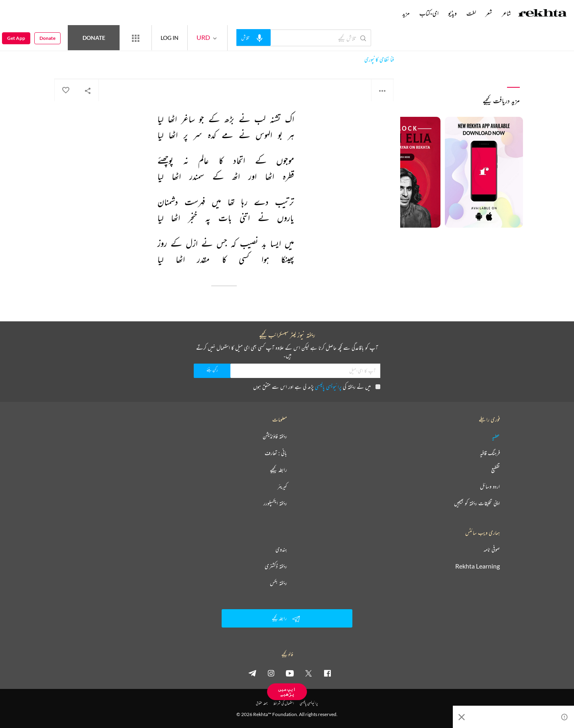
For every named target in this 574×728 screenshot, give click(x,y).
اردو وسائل (490, 486)
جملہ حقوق (262, 703)
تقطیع (495, 470)
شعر (489, 13)
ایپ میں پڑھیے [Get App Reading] (287, 692)
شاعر (506, 13)
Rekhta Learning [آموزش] (478, 566)
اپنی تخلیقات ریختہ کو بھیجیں (477, 503)
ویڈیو (452, 13)
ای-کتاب (429, 13)
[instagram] (271, 673)
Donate (94, 38)
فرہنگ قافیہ (490, 453)
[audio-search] (254, 37)
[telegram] (252, 673)
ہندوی (281, 549)
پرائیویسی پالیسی (328, 387)
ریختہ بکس (278, 583)
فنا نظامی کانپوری (379, 60)
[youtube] (290, 673)
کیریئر (282, 486)
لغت (471, 13)
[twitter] (309, 673)
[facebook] (327, 673)
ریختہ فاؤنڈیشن (275, 436)
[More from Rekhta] (136, 38)
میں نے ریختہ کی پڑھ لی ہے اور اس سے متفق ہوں (317, 387)
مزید (406, 13)
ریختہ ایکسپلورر (275, 503)
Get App (16, 38)
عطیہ (496, 436)
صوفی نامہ (492, 549)
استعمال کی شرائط (284, 703)
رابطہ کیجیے (278, 470)
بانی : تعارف (276, 453)
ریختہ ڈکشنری (276, 566)
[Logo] (543, 14)
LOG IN (170, 38)
